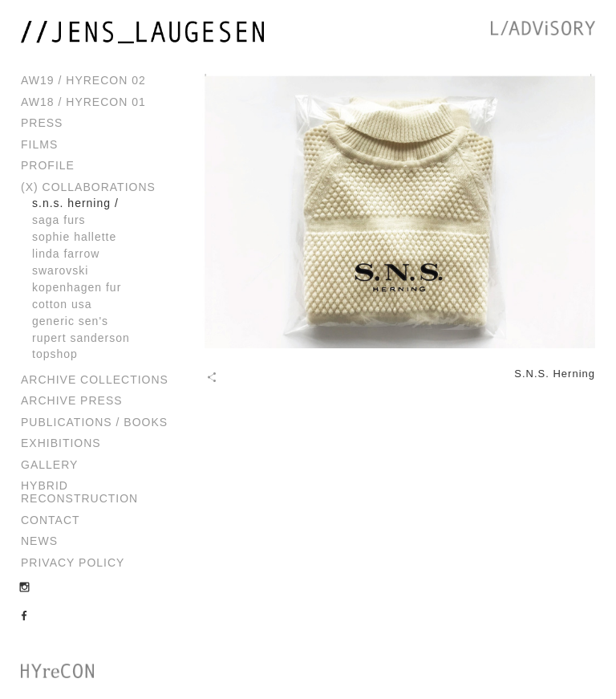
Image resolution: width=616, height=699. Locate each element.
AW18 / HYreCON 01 (83, 102)
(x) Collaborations (88, 187)
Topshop (55, 354)
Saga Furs (59, 220)
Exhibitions (61, 443)
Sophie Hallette (74, 237)
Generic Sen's (70, 321)
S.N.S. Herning (71, 203)
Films (39, 144)
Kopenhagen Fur (77, 287)
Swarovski (60, 270)
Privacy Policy (73, 563)
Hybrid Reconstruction (79, 492)
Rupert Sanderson (81, 338)
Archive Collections (95, 380)
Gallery (49, 465)
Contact (51, 520)
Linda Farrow (66, 254)
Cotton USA (62, 304)
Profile (48, 165)
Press (42, 123)
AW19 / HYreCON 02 (83, 80)
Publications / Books (94, 422)
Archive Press (72, 400)
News (39, 541)
